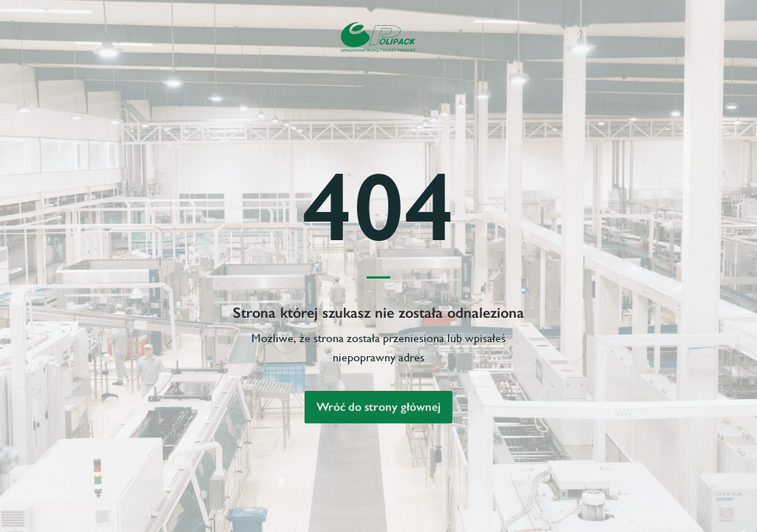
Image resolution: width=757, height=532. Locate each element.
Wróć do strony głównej (378, 407)
